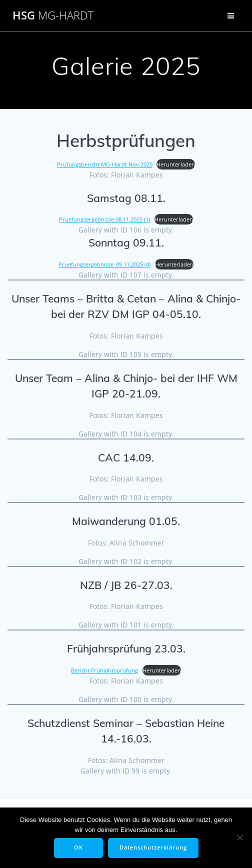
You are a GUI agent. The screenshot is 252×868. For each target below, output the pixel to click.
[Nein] (239, 837)
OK (78, 847)
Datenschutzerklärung (153, 847)
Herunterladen (176, 164)
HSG (53, 15)
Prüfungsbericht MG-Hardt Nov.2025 (105, 164)
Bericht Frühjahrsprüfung (104, 670)
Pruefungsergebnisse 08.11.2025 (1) (104, 219)
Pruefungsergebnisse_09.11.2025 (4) (104, 264)
